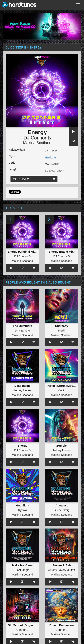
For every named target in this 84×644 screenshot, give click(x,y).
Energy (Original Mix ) (22, 252)
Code (12, 163)
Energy (22, 446)
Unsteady (62, 326)
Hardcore (50, 157)
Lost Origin (22, 570)
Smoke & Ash (61, 565)
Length (13, 169)
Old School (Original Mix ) (25, 625)
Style (12, 156)
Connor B (22, 630)
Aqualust (61, 505)
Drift (18, 330)
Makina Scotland (37, 143)
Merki (62, 330)
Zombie (62, 446)
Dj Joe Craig (62, 510)
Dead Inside (22, 386)
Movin (61, 390)
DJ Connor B (37, 138)
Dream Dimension (62, 625)
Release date (17, 150)
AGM (27, 330)
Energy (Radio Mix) (62, 252)
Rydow (23, 510)
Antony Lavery (23, 390)
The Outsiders (22, 326)
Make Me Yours (23, 565)
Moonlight (23, 505)
